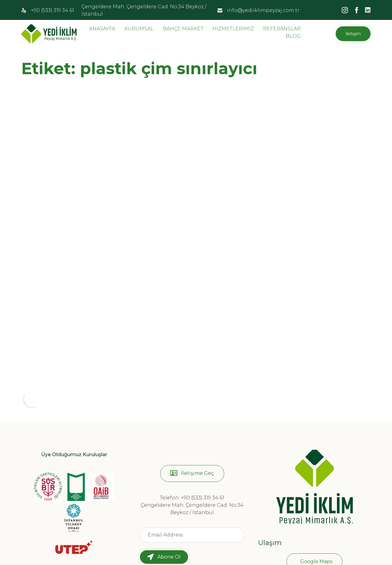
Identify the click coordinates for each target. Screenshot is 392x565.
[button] (353, 34)
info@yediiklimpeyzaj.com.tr (263, 10)
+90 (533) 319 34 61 (53, 10)
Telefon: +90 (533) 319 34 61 (192, 437)
